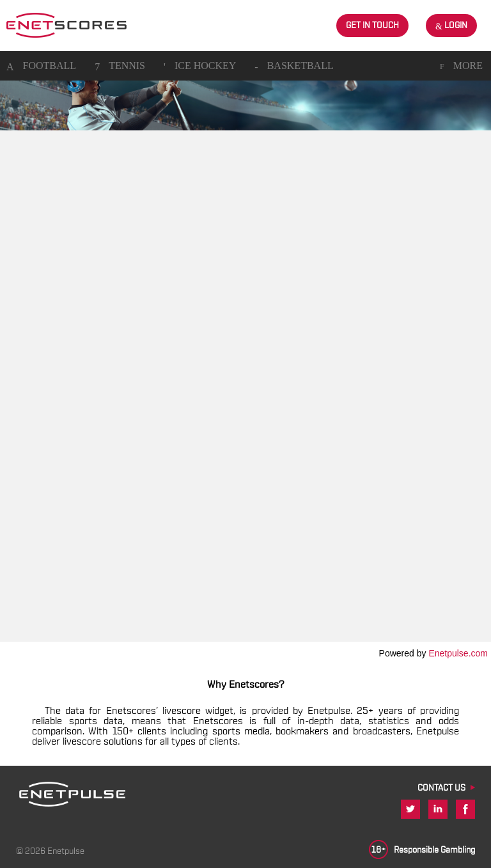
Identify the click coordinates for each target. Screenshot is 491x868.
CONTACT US (441, 788)
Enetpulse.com (458, 653)
